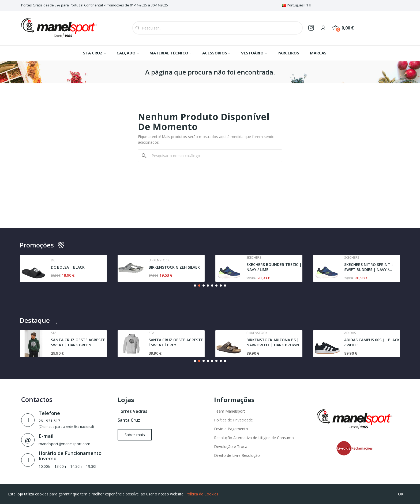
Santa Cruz (129, 420)
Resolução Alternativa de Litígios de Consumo (254, 438)
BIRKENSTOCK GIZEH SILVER (174, 267)
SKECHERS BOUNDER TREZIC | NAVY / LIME (274, 267)
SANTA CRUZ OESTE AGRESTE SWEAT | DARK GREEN (78, 342)
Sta (54, 333)
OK (401, 494)
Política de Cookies (202, 494)
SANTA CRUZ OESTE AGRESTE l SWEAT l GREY (176, 342)
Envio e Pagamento (231, 429)
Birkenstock (159, 260)
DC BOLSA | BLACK (68, 267)
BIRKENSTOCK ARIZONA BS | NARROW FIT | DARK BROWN (273, 342)
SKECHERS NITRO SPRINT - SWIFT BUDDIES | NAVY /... (369, 267)
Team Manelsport (230, 411)
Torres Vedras (132, 411)
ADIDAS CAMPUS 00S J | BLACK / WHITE (372, 342)
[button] (195, 286)
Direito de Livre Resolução (237, 455)
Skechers (254, 258)
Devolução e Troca (231, 446)
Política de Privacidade (233, 420)
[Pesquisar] (213, 156)
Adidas (350, 333)
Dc (53, 260)
